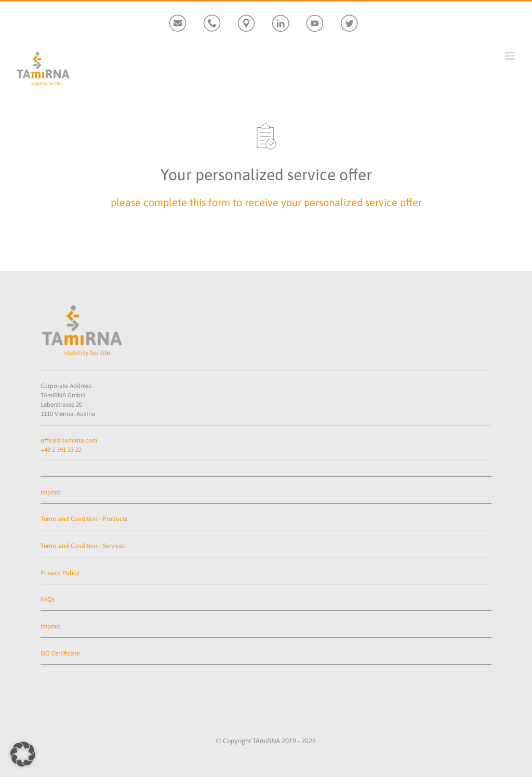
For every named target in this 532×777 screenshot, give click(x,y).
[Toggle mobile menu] (511, 56)
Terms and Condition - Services (83, 546)
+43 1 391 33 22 (61, 450)
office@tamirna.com (69, 440)
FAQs (48, 599)
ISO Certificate (60, 653)
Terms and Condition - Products (84, 519)
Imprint (50, 492)
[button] (23, 754)
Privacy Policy (60, 573)
